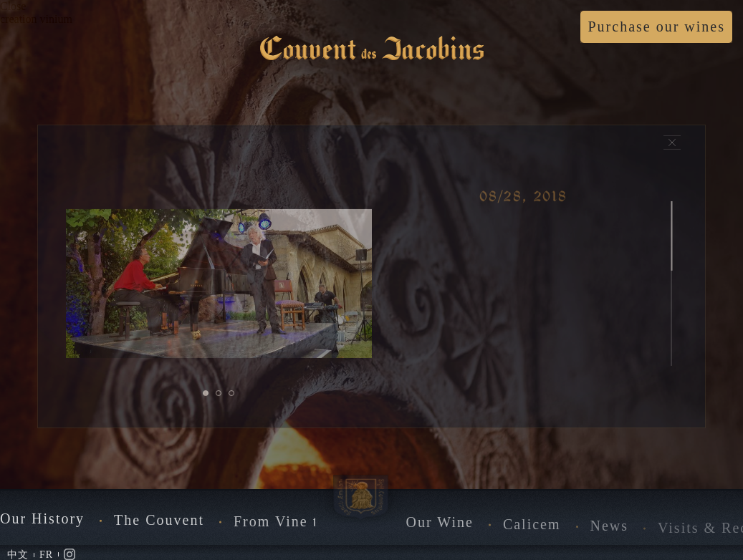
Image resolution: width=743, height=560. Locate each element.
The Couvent (159, 523)
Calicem (532, 528)
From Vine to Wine (301, 525)
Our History (42, 521)
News (610, 531)
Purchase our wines (656, 26)
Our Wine (440, 526)
